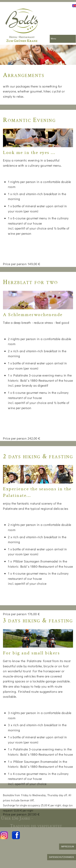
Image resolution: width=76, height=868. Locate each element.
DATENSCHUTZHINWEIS (62, 857)
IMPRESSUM (68, 847)
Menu (53, 39)
